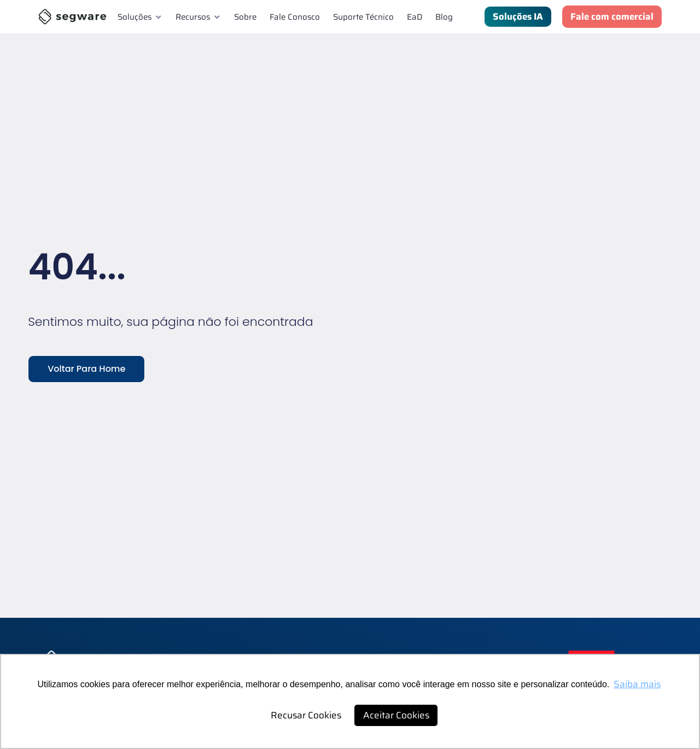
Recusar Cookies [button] (306, 715)
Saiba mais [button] (637, 684)
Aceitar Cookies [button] (396, 715)
